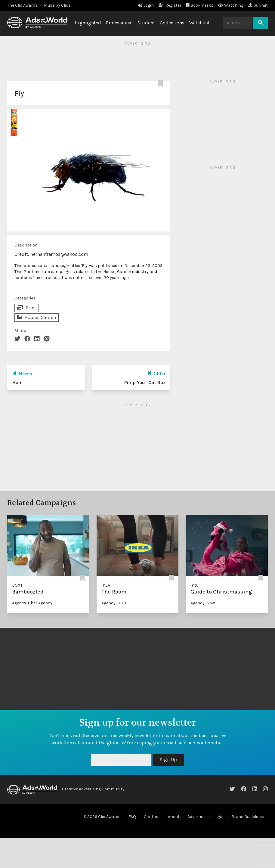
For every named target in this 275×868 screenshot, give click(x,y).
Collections (172, 23)
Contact (152, 817)
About (174, 817)
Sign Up (168, 759)
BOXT (17, 585)
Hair (17, 382)
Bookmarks (200, 5)
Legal (218, 817)
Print (27, 308)
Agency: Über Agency (32, 603)
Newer (22, 373)
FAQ (132, 817)
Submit (258, 5)
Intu (195, 585)
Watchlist (199, 23)
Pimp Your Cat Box (145, 382)
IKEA (106, 585)
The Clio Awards (22, 5)
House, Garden (37, 317)
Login (146, 5)
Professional (119, 23)
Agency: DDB (114, 603)
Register (170, 5)
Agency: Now (203, 603)
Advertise (196, 817)
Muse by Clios (57, 5)
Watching (231, 5)
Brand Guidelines (248, 817)
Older (156, 373)
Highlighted (88, 23)
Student (146, 23)
